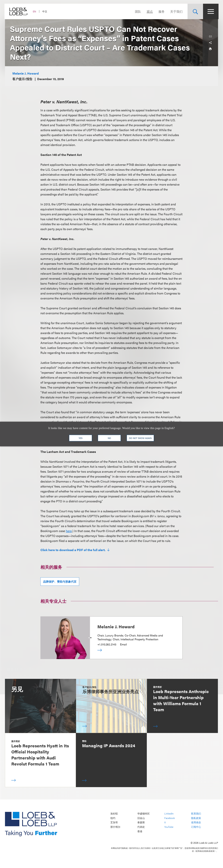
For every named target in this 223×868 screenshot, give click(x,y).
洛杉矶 (114, 814)
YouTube (169, 827)
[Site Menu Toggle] (210, 11)
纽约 (113, 818)
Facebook (170, 818)
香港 (140, 831)
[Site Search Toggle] (195, 11)
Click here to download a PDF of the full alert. (73, 550)
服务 (161, 11)
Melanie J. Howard (26, 73)
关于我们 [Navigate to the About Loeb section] (176, 11)
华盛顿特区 (144, 814)
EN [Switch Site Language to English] (35, 11)
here (69, 531)
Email (123, 644)
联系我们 (196, 814)
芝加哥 (114, 822)
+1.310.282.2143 (107, 644)
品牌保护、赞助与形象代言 (60, 581)
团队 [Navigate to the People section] (138, 11)
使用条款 (196, 822)
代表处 (141, 827)
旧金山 (141, 818)
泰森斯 (141, 822)
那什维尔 (115, 827)
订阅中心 (196, 827)
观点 (149, 11)
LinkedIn (169, 814)
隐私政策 (196, 818)
